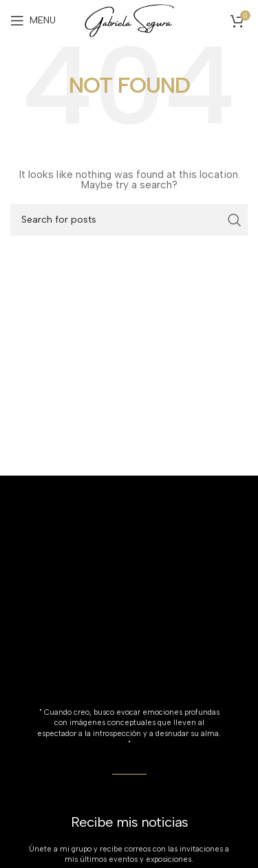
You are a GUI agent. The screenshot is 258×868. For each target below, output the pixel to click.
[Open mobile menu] (33, 21)
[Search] (129, 220)
